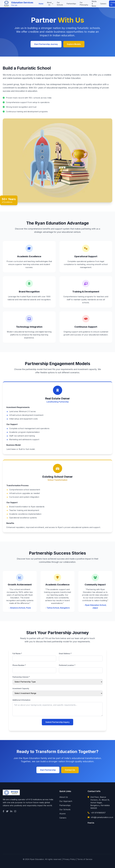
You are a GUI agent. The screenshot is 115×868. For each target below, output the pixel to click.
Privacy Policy (69, 859)
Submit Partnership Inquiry (57, 722)
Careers (103, 4)
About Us (50, 4)
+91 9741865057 (98, 813)
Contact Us (70, 770)
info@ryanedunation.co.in (102, 817)
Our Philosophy (84, 4)
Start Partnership (48, 770)
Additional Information (21, 700)
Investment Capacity (21, 688)
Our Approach (66, 801)
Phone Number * (19, 665)
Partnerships (71, 4)
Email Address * (65, 654)
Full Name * (17, 654)
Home (41, 4)
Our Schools (60, 4)
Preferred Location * (67, 665)
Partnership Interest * (21, 677)
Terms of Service (85, 859)
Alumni (62, 814)
